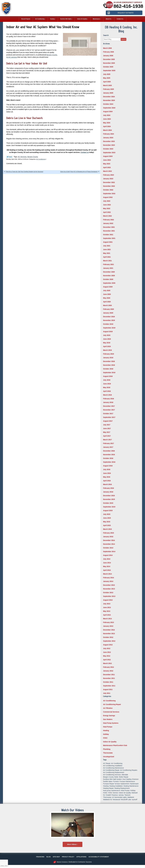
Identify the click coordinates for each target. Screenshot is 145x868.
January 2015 (108, 537)
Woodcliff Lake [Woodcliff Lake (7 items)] (126, 800)
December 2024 (109, 97)
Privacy (2, 866)
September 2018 (109, 373)
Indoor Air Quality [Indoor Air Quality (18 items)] (125, 793)
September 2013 (109, 596)
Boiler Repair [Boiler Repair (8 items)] (124, 777)
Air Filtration (108, 708)
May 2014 (107, 566)
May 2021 (107, 253)
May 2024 (107, 123)
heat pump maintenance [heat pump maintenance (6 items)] (112, 790)
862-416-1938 (128, 6)
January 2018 (108, 402)
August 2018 (108, 376)
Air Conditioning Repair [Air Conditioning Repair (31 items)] (111, 770)
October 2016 (108, 458)
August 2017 (108, 421)
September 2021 (109, 238)
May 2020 (107, 298)
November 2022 (109, 186)
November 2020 (109, 276)
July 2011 (107, 693)
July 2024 (107, 115)
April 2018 (107, 391)
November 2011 (109, 678)
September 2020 (109, 283)
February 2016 (108, 488)
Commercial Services (111, 712)
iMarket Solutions (62, 862)
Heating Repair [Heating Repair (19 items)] (108, 788)
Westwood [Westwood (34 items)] (117, 800)
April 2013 (107, 615)
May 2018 (107, 387)
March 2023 (107, 171)
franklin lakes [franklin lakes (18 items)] (108, 781)
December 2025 (109, 59)
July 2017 (107, 425)
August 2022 (108, 197)
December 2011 (109, 675)
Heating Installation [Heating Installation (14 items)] (116, 786)
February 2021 (108, 264)
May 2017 (107, 432)
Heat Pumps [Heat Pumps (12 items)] (125, 790)
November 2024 (109, 100)
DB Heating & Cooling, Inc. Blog (121, 29)
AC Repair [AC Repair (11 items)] (107, 763)
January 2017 (108, 447)
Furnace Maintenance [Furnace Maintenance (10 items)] (127, 781)
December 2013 (109, 585)
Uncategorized (109, 757)
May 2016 (107, 477)
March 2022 (107, 216)
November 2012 (109, 634)
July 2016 (107, 469)
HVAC (105, 738)
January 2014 (108, 581)
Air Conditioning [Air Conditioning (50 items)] (117, 763)
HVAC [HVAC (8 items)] (105, 793)
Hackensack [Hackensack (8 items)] (134, 784)
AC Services (22, 157)
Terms (6, 866)
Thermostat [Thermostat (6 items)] (107, 797)
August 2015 (108, 510)
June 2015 (107, 518)
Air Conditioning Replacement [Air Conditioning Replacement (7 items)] (114, 772)
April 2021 (107, 257)
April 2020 (107, 302)
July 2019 (107, 335)
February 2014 (108, 578)
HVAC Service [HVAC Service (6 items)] (113, 793)
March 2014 (107, 574)
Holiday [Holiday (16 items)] (133, 790)
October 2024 (108, 104)
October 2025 (108, 67)
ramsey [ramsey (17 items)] (121, 795)
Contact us (85, 152)
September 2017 (109, 417)
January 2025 (108, 93)
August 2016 (108, 466)
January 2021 (108, 268)
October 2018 (108, 369)
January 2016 (108, 492)
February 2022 (108, 220)
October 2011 (108, 682)
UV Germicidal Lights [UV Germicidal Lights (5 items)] (119, 797)
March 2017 (107, 440)
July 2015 (107, 514)
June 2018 (107, 384)
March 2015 (107, 529)
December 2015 (109, 496)
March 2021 (107, 261)
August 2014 (108, 555)
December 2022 (109, 182)
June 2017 (107, 428)
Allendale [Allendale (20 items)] (125, 775)
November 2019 (109, 320)
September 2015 (109, 507)
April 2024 (107, 126)
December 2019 (109, 317)
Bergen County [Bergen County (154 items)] (108, 777)
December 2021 (109, 227)
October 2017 (108, 414)
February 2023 (108, 175)
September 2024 (109, 108)
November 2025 (109, 63)
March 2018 (107, 395)
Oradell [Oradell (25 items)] (108, 795)
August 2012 (108, 645)
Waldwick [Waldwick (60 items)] (131, 797)
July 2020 (107, 291)
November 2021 (109, 231)
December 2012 (109, 630)
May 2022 (107, 208)
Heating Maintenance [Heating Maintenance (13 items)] (131, 786)
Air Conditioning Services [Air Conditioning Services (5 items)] (112, 775)
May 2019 (107, 343)
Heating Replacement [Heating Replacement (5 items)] (122, 788)
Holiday (106, 734)
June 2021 (107, 249)
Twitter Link (9, 157)
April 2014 (107, 570)
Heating (106, 730)
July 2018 (107, 380)
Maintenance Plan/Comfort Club (115, 745)
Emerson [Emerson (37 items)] (135, 779)
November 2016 (109, 455)
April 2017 (107, 436)
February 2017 (108, 443)
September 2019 (109, 328)
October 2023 (108, 149)
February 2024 (108, 134)
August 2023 (108, 156)
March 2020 (107, 305)
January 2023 (108, 179)
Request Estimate (126, 13)
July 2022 (107, 201)
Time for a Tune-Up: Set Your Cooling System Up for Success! (24, 172)
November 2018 (109, 365)
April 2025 (107, 82)
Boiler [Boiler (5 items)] (116, 777)
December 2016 (109, 451)
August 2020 (108, 287)
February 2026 (108, 52)
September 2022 (109, 194)
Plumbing (107, 749)
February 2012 (108, 667)
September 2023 (109, 153)
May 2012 (107, 656)
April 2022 (107, 212)
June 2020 (107, 294)
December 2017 (109, 406)
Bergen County (33, 157)
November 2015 (109, 499)
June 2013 (107, 607)
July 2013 (107, 604)
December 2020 (109, 272)
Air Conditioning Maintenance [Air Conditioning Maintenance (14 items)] (113, 768)
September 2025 (109, 71)
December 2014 (109, 540)
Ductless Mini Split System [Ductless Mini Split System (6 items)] (112, 779)
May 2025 (107, 78)
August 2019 (108, 332)
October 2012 (108, 637)
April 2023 (107, 167)
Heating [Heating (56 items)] (106, 786)
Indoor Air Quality (110, 742)
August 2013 (108, 600)
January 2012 (108, 671)
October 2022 (108, 190)
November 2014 (109, 544)
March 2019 (107, 350)
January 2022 (108, 223)
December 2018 (109, 361)
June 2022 (107, 205)
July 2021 (107, 246)
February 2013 (108, 622)
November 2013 (109, 589)
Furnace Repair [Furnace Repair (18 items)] (109, 784)
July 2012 (107, 648)
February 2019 (108, 354)
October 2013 (108, 593)
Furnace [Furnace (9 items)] (116, 781)
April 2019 (107, 346)
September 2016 (109, 462)
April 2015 (107, 525)
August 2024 (108, 112)
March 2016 (107, 484)
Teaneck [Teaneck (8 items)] (127, 795)
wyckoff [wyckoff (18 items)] (134, 800)
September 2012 (109, 641)
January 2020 (108, 313)
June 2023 (107, 160)
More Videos (72, 844)
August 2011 (108, 689)
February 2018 (108, 399)
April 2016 (107, 481)
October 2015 (108, 503)
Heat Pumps (108, 727)
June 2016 (107, 473)
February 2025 (108, 89)
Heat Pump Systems (111, 723)
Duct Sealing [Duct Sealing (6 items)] (127, 779)
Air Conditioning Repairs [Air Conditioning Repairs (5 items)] (129, 770)
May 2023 (107, 164)
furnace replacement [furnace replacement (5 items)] (122, 784)
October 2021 (108, 235)
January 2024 (108, 138)
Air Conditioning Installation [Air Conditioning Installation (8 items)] (113, 766)
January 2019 (108, 358)
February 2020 (108, 309)
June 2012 (107, 652)
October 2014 (108, 548)
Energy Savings (109, 716)
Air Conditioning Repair (112, 704)
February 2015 (108, 533)
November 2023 (109, 145)
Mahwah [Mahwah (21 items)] (135, 793)
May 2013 (107, 611)
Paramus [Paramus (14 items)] (115, 795)
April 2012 (107, 660)
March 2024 (107, 130)
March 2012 (107, 663)
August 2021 (108, 242)
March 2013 (107, 619)
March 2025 (107, 85)
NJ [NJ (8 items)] (104, 795)
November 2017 (109, 410)
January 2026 (108, 56)
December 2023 (109, 141)
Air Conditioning (41, 159)
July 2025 (107, 74)
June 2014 (107, 563)
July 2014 (107, 559)
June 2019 (107, 339)
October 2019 (108, 324)
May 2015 (107, 522)
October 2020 (108, 279)
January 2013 (108, 626)
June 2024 (107, 119)
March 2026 (107, 48)
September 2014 (109, 552)
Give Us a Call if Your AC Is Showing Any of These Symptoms (79, 172)
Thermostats (108, 753)
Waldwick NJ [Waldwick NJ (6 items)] (108, 800)
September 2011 (109, 686)
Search (123, 39)
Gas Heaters (108, 719)
